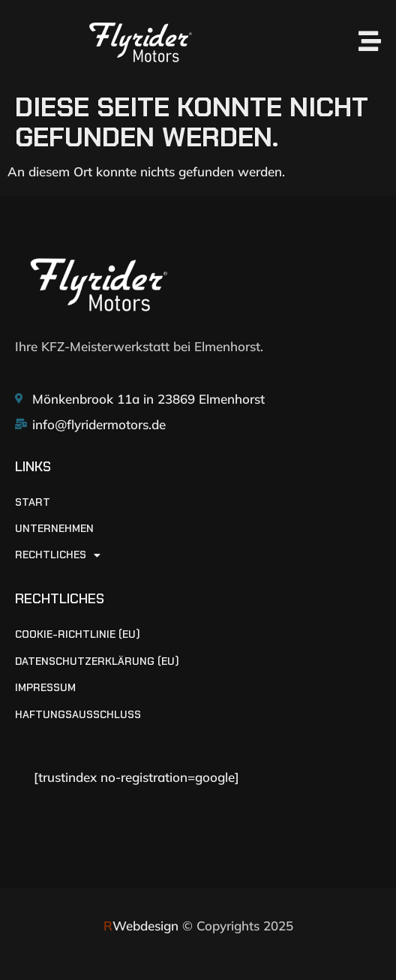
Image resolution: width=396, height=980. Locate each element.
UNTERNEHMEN (54, 529)
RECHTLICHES (58, 555)
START (33, 502)
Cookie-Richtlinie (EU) (78, 634)
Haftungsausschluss (78, 715)
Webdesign (141, 926)
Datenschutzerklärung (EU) (97, 661)
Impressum (45, 688)
